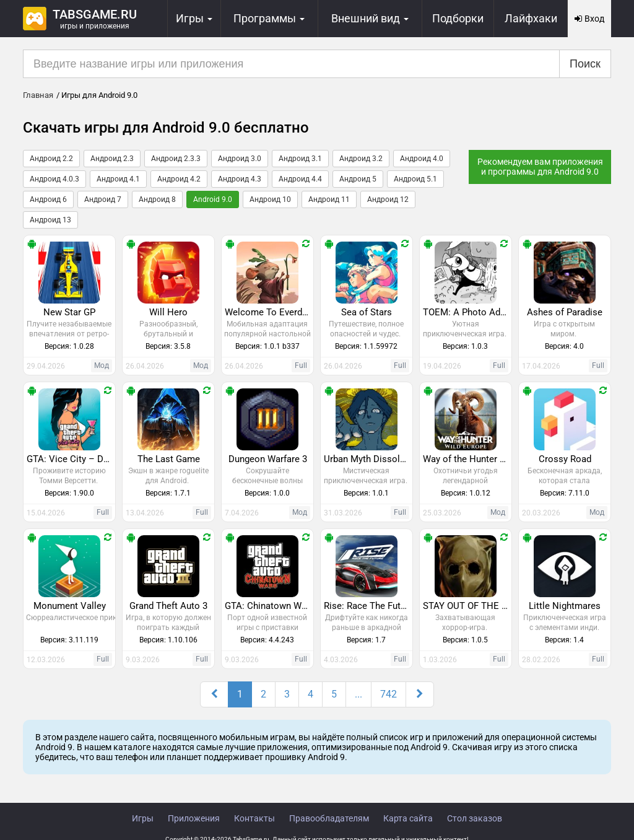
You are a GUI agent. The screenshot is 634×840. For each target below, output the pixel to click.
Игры (143, 818)
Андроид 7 (103, 199)
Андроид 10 (270, 199)
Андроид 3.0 (240, 159)
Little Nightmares (565, 606)
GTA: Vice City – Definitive (71, 459)
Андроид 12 (388, 199)
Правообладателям (329, 818)
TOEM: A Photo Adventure (467, 312)
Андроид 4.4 (300, 179)
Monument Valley (70, 606)
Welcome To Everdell (268, 312)
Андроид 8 (157, 199)
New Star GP (69, 312)
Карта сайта (408, 818)
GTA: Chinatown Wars (269, 606)
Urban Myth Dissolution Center (368, 459)
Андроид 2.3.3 (176, 159)
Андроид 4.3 (240, 179)
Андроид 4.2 (179, 179)
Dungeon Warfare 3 (268, 459)
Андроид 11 (329, 199)
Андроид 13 (50, 220)
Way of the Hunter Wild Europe (467, 459)
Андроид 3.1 (300, 159)
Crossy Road (565, 459)
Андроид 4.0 (422, 159)
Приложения (194, 818)
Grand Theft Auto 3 (168, 606)
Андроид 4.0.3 (54, 179)
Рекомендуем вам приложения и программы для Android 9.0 (540, 167)
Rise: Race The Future (368, 606)
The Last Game (169, 459)
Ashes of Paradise (565, 312)
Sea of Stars (367, 312)
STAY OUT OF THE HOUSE (467, 606)
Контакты (254, 818)
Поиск (585, 64)
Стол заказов (475, 818)
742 (389, 694)
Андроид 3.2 (361, 159)
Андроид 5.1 (415, 179)
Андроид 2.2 (51, 159)
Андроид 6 (48, 199)
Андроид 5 (358, 179)
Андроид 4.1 (118, 179)
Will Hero (168, 312)
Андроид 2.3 (112, 159)
